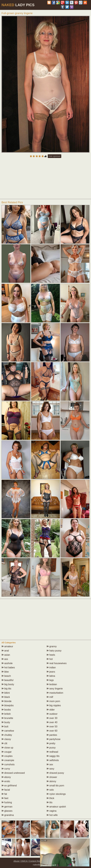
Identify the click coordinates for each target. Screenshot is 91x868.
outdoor (52, 714)
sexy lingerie (55, 689)
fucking (7, 802)
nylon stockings (56, 794)
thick (50, 798)
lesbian (52, 684)
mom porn (53, 701)
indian (51, 667)
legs (50, 680)
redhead (52, 752)
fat (4, 794)
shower (52, 777)
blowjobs (8, 705)
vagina (52, 811)
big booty (8, 684)
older (51, 710)
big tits (6, 689)
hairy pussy (54, 651)
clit (4, 743)
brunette (7, 718)
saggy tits (53, 756)
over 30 (52, 718)
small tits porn (55, 786)
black (6, 697)
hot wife (52, 815)
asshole (7, 663)
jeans (51, 672)
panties (52, 735)
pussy (51, 748)
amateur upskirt (56, 807)
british (6, 714)
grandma (8, 815)
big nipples (54, 705)
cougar (7, 752)
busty (6, 722)
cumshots (8, 764)
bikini (6, 693)
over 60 (52, 731)
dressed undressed (13, 773)
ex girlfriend (9, 786)
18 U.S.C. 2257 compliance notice (62, 861)
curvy (6, 769)
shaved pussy (55, 773)
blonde (7, 701)
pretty (51, 743)
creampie (8, 760)
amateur (7, 646)
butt (5, 727)
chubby (7, 735)
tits (49, 802)
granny (52, 646)
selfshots (53, 760)
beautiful (7, 680)
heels (51, 655)
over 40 (52, 722)
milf (50, 697)
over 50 (52, 727)
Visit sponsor (55, 156)
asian (6, 655)
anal (5, 651)
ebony (6, 777)
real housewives (57, 663)
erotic (6, 781)
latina (51, 676)
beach (6, 676)
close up (7, 748)
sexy (50, 769)
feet (5, 798)
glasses (7, 811)
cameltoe (8, 731)
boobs (6, 710)
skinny (51, 781)
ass (5, 659)
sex (50, 764)
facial (6, 790)
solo (50, 790)
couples (7, 756)
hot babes (8, 667)
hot (50, 659)
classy (6, 739)
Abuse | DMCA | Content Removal (29, 861)
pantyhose (53, 739)
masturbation (55, 693)
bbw (5, 672)
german (7, 807)
